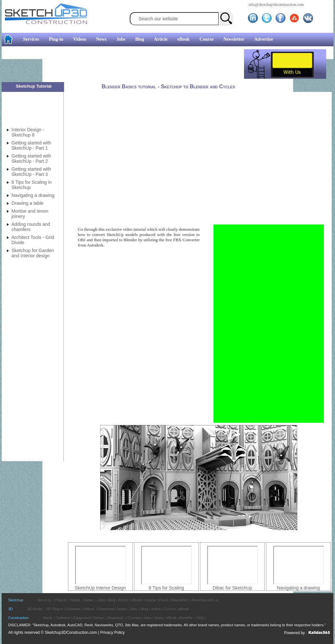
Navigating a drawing (298, 588)
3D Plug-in (55, 609)
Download (106, 609)
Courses (134, 618)
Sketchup (16, 600)
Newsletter (234, 39)
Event (164, 600)
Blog (140, 39)
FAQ (200, 618)
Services (31, 39)
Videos (80, 39)
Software (73, 609)
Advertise (264, 39)
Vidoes (99, 618)
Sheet (47, 618)
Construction (18, 618)
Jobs (121, 39)
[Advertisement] (123, 64)
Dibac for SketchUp (232, 588)
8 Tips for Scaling (166, 588)
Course (206, 39)
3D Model (35, 609)
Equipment (82, 618)
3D (11, 609)
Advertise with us (205, 600)
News (101, 39)
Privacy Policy (112, 633)
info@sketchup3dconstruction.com (276, 5)
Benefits (186, 618)
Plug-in (56, 39)
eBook (183, 39)
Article (161, 39)
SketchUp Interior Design (100, 588)
